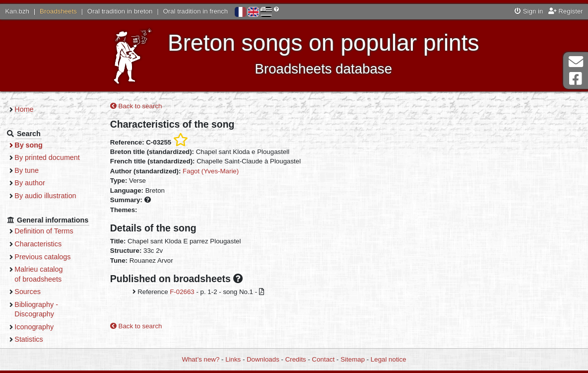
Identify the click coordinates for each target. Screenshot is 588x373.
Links (233, 359)
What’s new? (200, 359)
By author (35, 183)
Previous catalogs (48, 257)
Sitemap (353, 359)
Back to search (141, 107)
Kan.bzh (17, 11)
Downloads (263, 359)
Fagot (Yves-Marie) (216, 171)
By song (34, 145)
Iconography (40, 327)
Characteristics (44, 244)
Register (566, 11)
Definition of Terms (50, 231)
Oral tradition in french (195, 11)
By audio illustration (51, 196)
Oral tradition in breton (120, 11)
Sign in (529, 11)
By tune (33, 170)
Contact (324, 359)
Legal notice (389, 359)
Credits (296, 359)
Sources (33, 292)
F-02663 (187, 292)
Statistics (34, 339)
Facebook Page (576, 79)
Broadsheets (58, 11)
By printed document (53, 157)
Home (30, 109)
